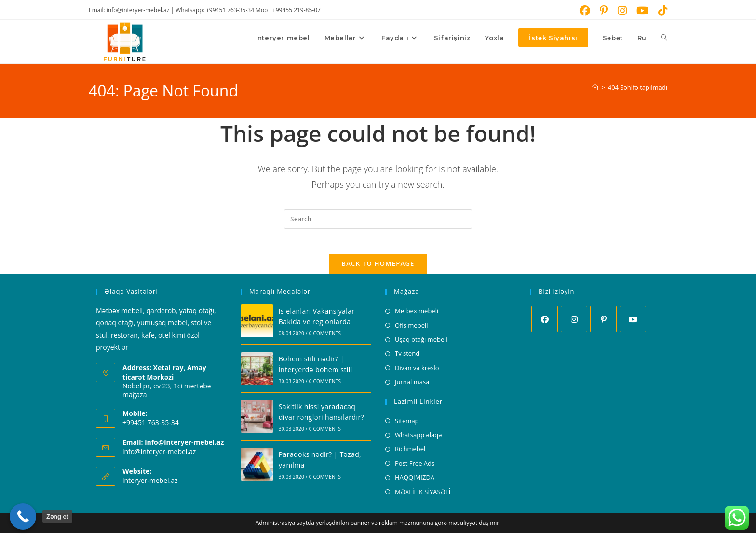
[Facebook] (545, 324)
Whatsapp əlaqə (418, 439)
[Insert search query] (378, 219)
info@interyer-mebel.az (159, 455)
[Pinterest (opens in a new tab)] (604, 11)
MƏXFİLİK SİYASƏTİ (423, 496)
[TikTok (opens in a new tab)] (660, 11)
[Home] (595, 87)
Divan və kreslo (417, 372)
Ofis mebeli (412, 329)
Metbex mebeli (417, 315)
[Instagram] (574, 324)
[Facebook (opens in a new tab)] (585, 11)
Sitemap (407, 425)
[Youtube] (633, 324)
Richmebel (410, 453)
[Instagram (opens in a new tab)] (622, 11)
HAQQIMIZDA (415, 481)
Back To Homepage (378, 268)
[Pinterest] (603, 324)
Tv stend (407, 358)
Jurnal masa (412, 386)
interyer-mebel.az (150, 484)
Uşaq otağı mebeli (421, 343)
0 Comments (325, 337)
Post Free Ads (415, 467)
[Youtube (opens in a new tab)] (642, 11)
